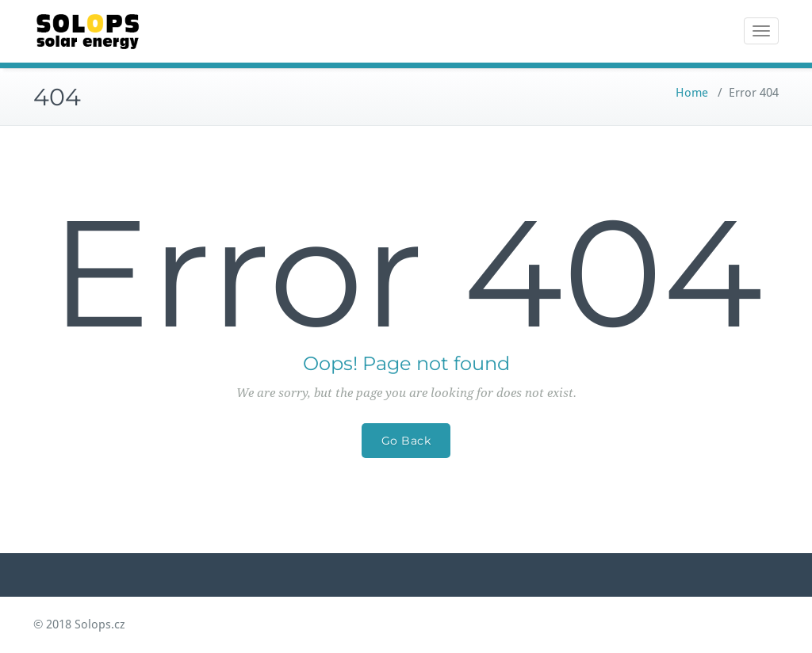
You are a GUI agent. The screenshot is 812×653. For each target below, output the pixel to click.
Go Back (406, 441)
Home (692, 93)
